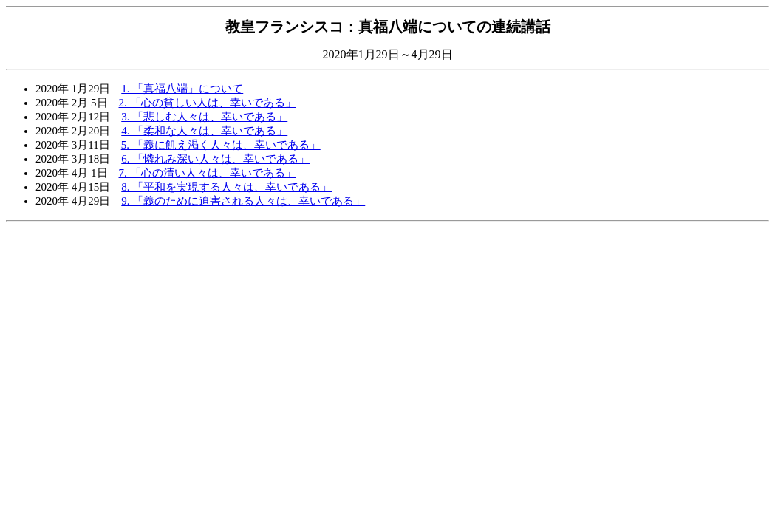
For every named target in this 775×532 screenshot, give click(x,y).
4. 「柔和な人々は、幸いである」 (204, 131)
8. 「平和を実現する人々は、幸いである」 (226, 187)
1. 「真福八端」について (182, 89)
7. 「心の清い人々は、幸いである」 (208, 173)
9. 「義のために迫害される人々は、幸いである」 (243, 201)
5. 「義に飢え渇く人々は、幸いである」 (221, 145)
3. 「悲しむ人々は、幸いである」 (204, 117)
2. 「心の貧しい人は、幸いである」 (208, 103)
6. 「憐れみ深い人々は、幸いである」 (215, 159)
